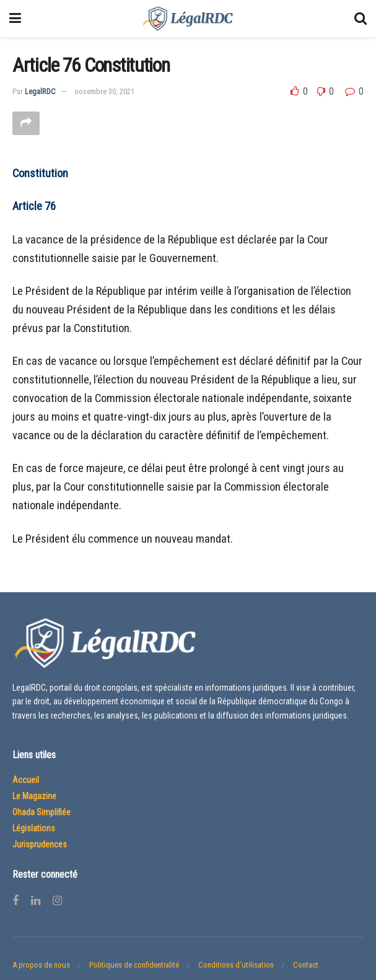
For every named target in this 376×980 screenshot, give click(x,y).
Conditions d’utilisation (236, 965)
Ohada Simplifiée (42, 812)
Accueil (26, 780)
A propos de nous (41, 965)
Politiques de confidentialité (134, 965)
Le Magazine (34, 796)
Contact (306, 965)
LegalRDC (40, 91)
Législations (34, 828)
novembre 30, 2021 (105, 91)
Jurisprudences (40, 844)
